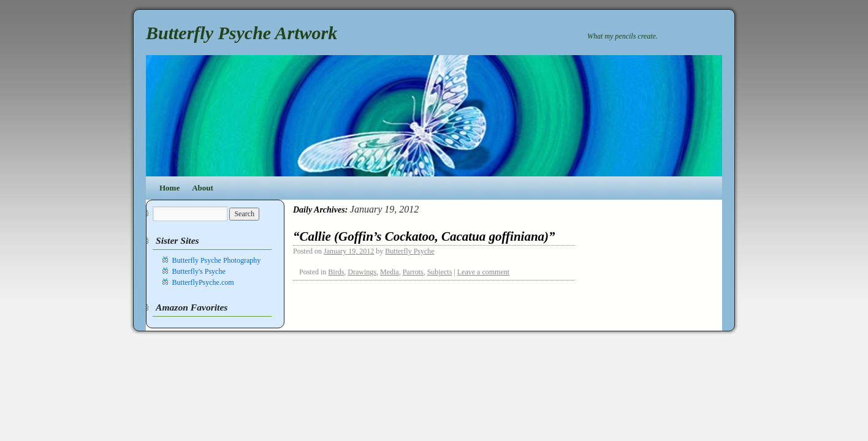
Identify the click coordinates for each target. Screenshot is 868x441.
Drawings (362, 272)
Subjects (440, 272)
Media (390, 272)
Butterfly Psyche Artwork (242, 33)
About (203, 188)
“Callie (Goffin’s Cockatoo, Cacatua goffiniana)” (424, 236)
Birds (336, 272)
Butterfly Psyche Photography (217, 260)
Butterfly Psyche (409, 251)
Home (169, 188)
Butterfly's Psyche (199, 271)
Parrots (413, 272)
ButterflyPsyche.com (203, 282)
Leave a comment (483, 272)
